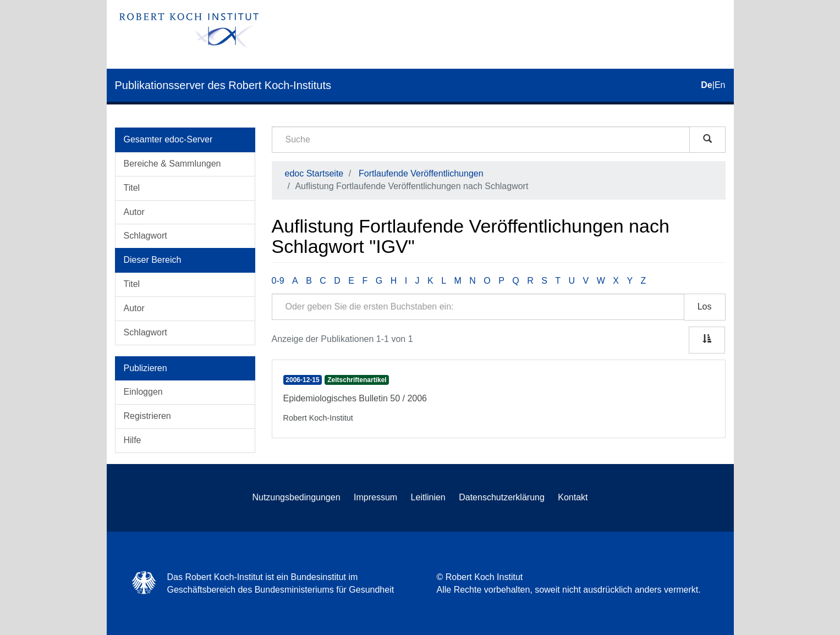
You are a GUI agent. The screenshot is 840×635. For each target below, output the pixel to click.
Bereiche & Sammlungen (172, 164)
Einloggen (143, 392)
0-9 (278, 281)
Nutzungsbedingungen (296, 497)
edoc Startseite (314, 173)
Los (705, 307)
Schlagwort (146, 236)
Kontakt (573, 497)
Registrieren (147, 416)
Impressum (375, 497)
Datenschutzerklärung (502, 497)
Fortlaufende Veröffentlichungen (421, 173)
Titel (132, 188)
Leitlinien (428, 497)
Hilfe (133, 440)
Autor (134, 212)
